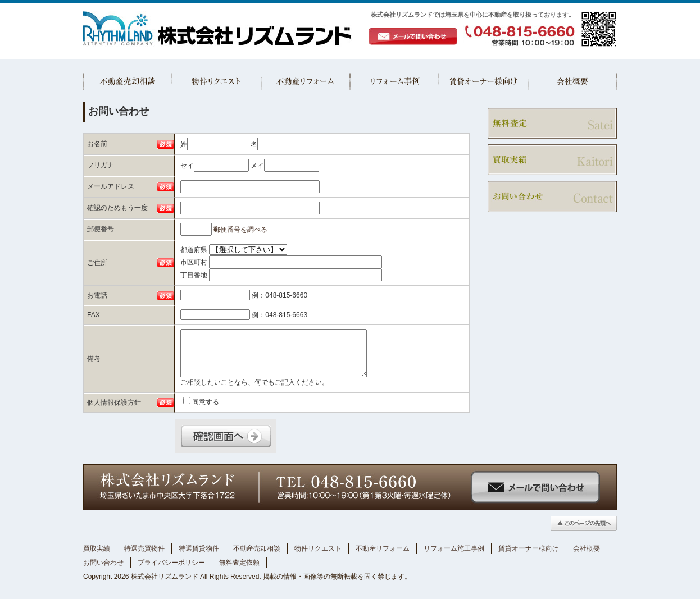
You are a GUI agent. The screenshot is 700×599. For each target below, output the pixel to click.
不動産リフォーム (383, 548)
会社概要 (587, 548)
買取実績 (97, 548)
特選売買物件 (144, 548)
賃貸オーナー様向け (529, 548)
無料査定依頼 (239, 563)
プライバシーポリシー (171, 563)
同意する (201, 401)
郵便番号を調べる (240, 230)
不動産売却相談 (257, 548)
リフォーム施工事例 (454, 548)
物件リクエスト (318, 548)
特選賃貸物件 (199, 548)
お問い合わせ (103, 563)
